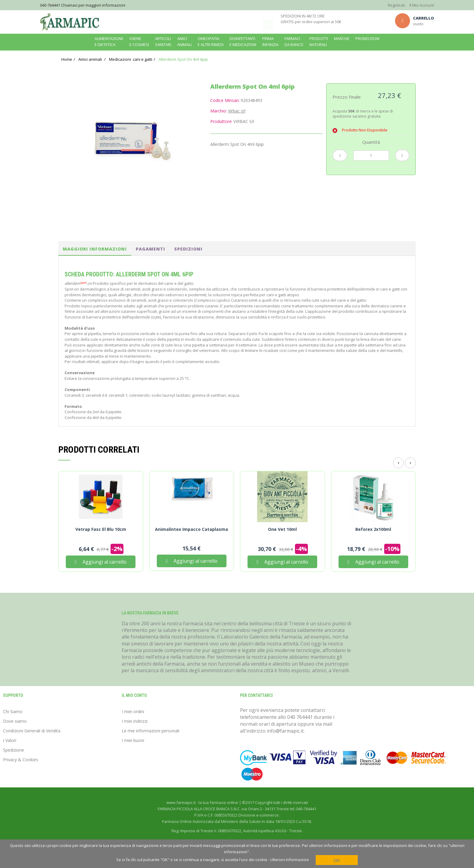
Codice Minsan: (225, 100)
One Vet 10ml (282, 529)
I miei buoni (133, 740)
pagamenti (150, 249)
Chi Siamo (13, 711)
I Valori (10, 740)
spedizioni (188, 249)
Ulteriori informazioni (290, 860)
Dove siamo (15, 721)
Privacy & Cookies (21, 760)
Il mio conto (134, 695)
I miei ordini (133, 711)
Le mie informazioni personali (150, 731)
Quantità (371, 142)
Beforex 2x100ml (373, 529)
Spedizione (14, 750)
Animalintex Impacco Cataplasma (191, 529)
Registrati (396, 5)
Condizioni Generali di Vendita (32, 731)
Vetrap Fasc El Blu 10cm (101, 529)
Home (67, 59)
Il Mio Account (422, 5)
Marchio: (219, 111)
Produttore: (221, 121)
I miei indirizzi (135, 721)
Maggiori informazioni (95, 249)
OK (337, 860)
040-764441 (50, 5)
